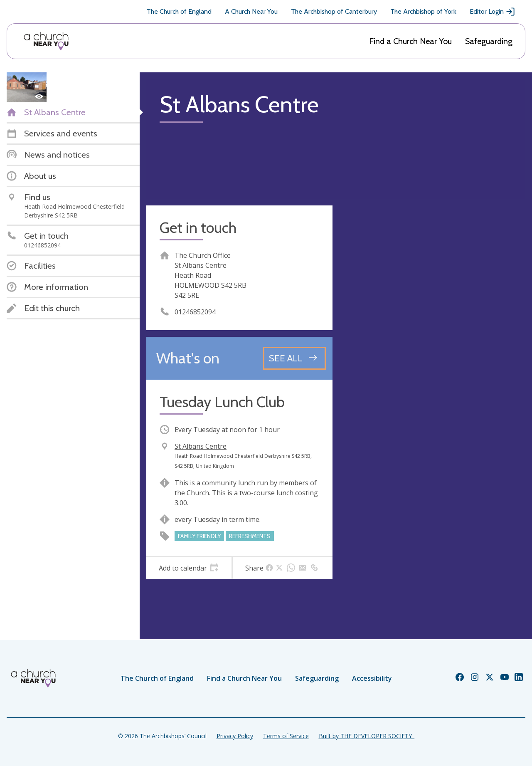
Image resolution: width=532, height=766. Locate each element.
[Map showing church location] (432, 299)
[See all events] (294, 358)
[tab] (189, 568)
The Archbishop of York (423, 11)
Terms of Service (286, 736)
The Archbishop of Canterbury (334, 11)
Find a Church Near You (410, 41)
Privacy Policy (235, 736)
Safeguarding (489, 41)
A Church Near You (251, 11)
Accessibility (372, 678)
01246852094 (195, 312)
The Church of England (179, 11)
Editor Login (493, 12)
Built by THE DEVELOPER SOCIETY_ (367, 736)
